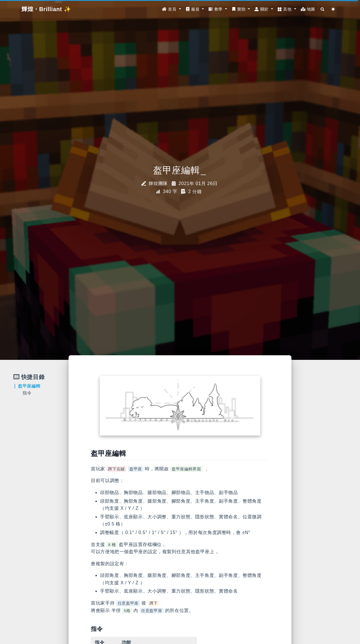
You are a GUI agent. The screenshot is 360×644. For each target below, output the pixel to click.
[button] (172, 9)
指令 (27, 393)
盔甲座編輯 (29, 386)
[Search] (323, 9)
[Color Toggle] (333, 9)
